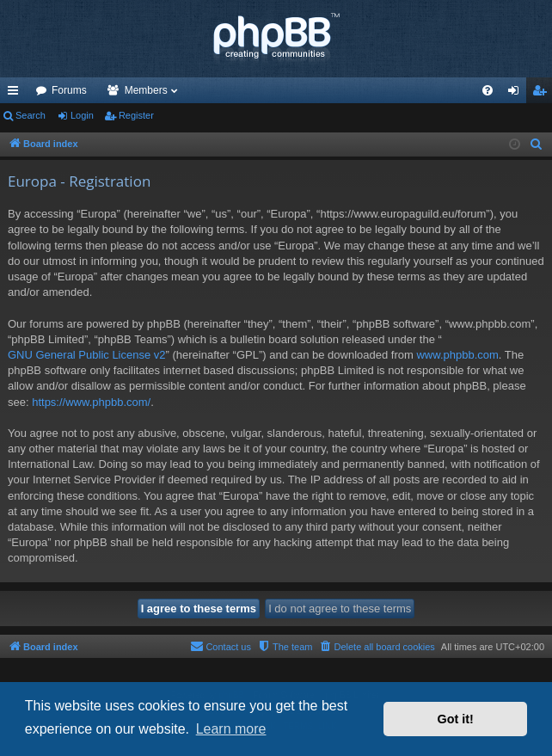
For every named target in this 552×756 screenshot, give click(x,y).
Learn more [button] (231, 729)
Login (82, 115)
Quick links (16, 94)
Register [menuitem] (543, 94)
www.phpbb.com (457, 355)
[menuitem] (488, 90)
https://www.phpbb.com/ (91, 402)
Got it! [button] (456, 719)
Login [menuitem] (517, 94)
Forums (69, 90)
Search (31, 115)
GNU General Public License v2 (87, 355)
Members (146, 90)
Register (136, 115)
